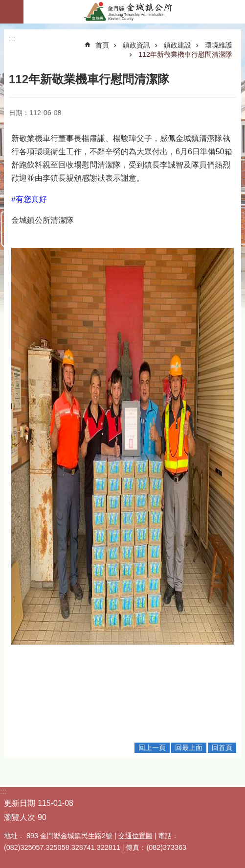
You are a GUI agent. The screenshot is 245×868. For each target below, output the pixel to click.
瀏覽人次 (20, 817)
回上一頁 (152, 747)
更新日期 (20, 803)
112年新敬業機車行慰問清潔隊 (185, 54)
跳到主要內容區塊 (5, 5)
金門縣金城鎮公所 (134, 12)
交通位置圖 (135, 836)
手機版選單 (12, 12)
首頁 (102, 45)
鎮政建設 (178, 45)
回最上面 (189, 747)
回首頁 (222, 747)
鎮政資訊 (136, 45)
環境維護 (219, 45)
